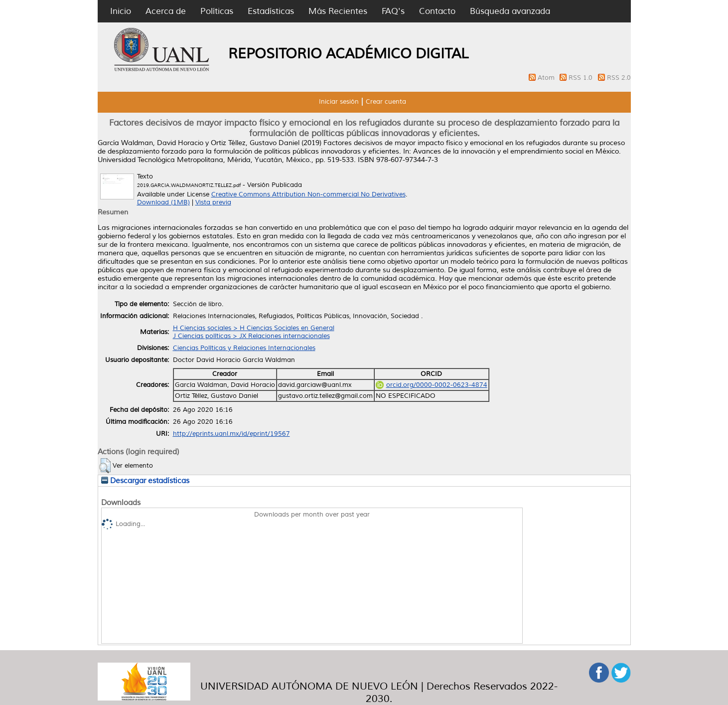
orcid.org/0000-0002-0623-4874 (432, 385)
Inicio (121, 11)
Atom (547, 78)
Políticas (217, 11)
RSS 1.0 (582, 78)
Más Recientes (338, 11)
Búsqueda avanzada (510, 11)
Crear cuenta (386, 102)
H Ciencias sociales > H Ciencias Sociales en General (254, 328)
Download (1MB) (163, 202)
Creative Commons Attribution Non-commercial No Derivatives (308, 194)
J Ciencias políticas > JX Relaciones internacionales (251, 336)
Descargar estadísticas (145, 481)
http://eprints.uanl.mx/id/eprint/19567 (231, 434)
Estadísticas (271, 11)
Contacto (437, 11)
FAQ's (393, 11)
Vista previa (213, 202)
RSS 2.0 (619, 78)
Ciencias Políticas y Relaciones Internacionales (244, 348)
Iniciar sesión (339, 102)
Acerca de (166, 11)
